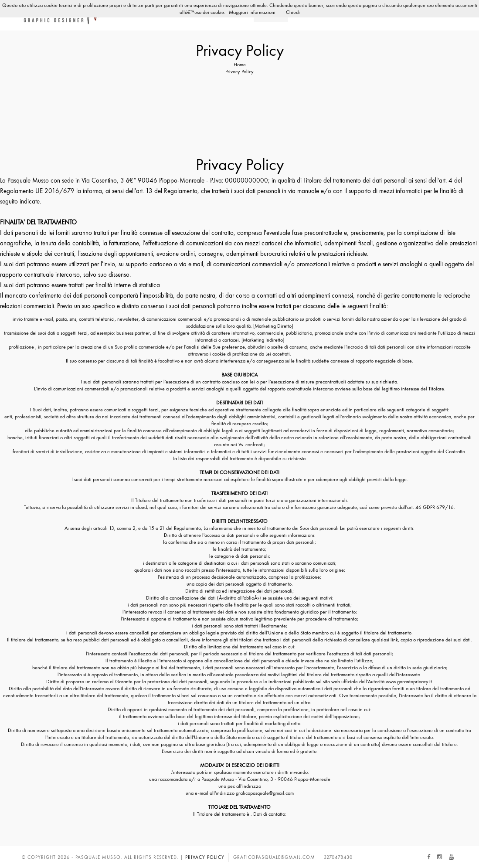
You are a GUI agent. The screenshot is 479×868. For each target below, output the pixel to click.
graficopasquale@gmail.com (274, 857)
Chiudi (293, 12)
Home (240, 64)
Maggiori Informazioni (252, 12)
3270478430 (338, 857)
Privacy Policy (205, 857)
